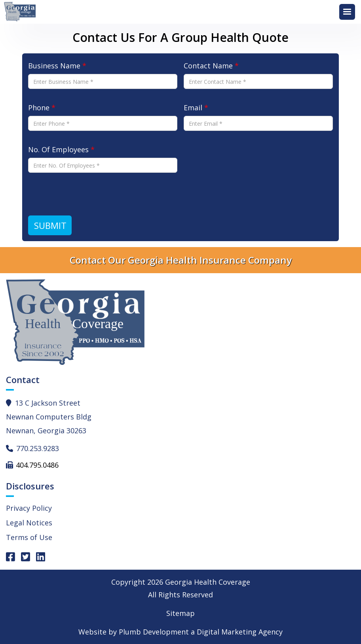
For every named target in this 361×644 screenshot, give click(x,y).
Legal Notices (29, 523)
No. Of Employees (61, 149)
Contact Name (211, 66)
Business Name (57, 66)
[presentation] (88, 194)
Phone (42, 108)
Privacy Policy (29, 508)
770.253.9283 (38, 448)
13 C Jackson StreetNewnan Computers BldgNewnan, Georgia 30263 (49, 417)
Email (196, 108)
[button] (347, 12)
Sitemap (180, 613)
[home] (22, 12)
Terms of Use (29, 537)
